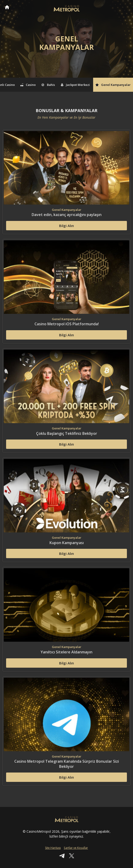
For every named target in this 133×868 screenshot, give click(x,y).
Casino (28, 85)
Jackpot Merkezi (75, 85)
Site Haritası (53, 848)
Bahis (48, 85)
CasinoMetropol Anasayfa (7, 7)
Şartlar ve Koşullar (76, 848)
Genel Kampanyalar (113, 85)
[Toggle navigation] (125, 7)
